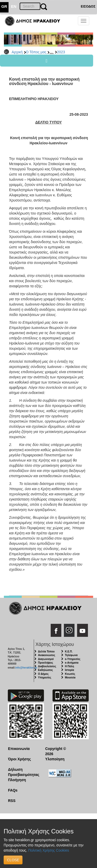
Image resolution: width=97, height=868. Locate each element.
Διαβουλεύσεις (47, 666)
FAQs (13, 790)
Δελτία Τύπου (46, 652)
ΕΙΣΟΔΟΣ (88, 6)
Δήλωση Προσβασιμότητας (23, 772)
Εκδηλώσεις (46, 670)
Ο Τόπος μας (36, 52)
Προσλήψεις (46, 663)
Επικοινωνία (19, 749)
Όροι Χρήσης (20, 759)
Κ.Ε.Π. (69, 652)
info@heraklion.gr (26, 668)
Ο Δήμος (43, 674)
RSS (12, 801)
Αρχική (17, 52)
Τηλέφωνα (71, 655)
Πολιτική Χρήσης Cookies (49, 850)
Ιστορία (69, 670)
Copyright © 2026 (56, 751)
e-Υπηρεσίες (73, 659)
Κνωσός (70, 674)
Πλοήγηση (17, 780)
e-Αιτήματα (72, 663)
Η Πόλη (69, 666)
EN (14, 6)
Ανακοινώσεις (47, 655)
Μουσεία (70, 678)
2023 (61, 52)
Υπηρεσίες (45, 678)
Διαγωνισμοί (46, 659)
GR (4, 6)
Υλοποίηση (55, 759)
